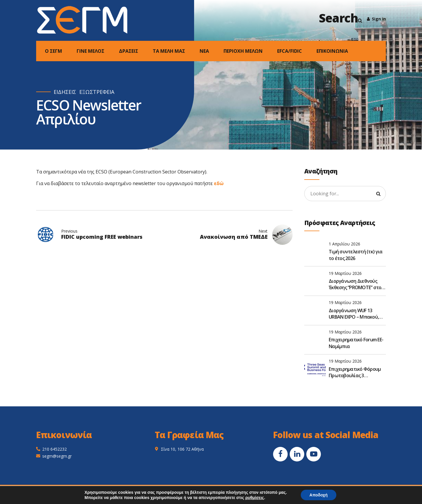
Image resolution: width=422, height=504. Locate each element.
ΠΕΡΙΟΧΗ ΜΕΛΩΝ (243, 51)
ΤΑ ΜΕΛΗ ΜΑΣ (169, 51)
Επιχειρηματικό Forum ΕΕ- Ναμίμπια (356, 343)
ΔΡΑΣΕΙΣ (129, 51)
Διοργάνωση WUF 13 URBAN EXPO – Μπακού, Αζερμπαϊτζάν (354, 314)
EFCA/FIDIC (290, 51)
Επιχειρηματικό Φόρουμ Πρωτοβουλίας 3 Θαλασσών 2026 (355, 372)
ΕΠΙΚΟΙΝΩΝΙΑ (332, 51)
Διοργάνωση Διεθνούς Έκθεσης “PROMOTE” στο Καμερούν (355, 284)
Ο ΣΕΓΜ (53, 51)
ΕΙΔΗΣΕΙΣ (65, 92)
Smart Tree (283, 492)
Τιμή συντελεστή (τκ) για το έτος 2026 (356, 255)
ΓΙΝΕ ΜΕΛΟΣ (90, 51)
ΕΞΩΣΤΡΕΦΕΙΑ (97, 92)
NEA (204, 51)
